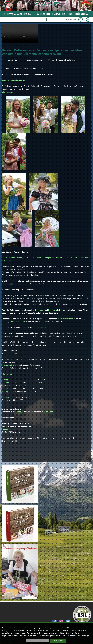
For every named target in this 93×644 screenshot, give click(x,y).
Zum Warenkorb (88, 18)
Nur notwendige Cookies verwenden (38, 641)
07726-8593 (7, 429)
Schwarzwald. (41, 327)
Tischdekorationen (66, 319)
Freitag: (5, 391)
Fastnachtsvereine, (17, 322)
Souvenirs (53, 310)
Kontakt (20, 412)
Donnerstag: (7, 388)
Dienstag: (6, 383)
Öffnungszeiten (8, 92)
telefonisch (48, 412)
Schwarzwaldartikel (10, 365)
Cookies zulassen (58, 641)
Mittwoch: (6, 386)
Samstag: (6, 397)
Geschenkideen (38, 310)
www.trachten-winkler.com (13, 80)
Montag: (5, 380)
